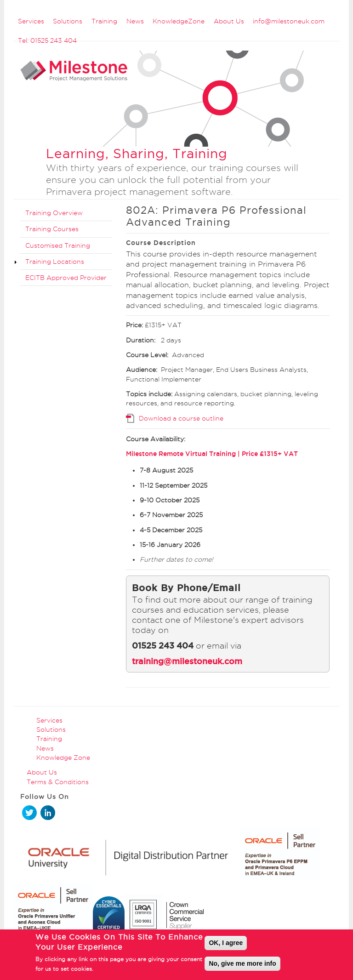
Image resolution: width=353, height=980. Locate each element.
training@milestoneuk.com (187, 661)
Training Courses (52, 229)
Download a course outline (181, 418)
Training (104, 21)
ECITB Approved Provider (66, 278)
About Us (229, 21)
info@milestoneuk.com (289, 21)
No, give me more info (242, 966)
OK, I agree (226, 946)
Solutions (68, 21)
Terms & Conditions (58, 782)
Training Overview (54, 213)
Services (31, 21)
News (135, 21)
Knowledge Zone (63, 758)
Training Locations (55, 262)
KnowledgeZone (179, 21)
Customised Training (58, 245)
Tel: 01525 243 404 (47, 40)
